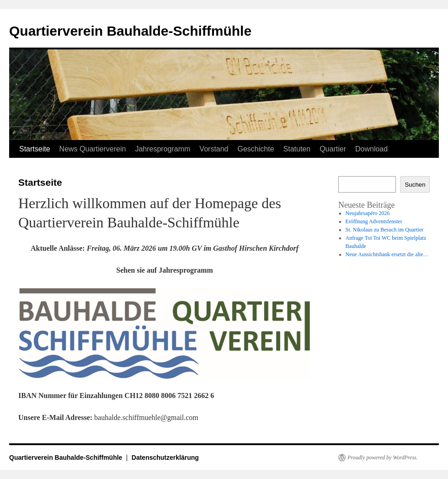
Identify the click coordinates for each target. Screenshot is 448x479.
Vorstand (214, 149)
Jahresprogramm (163, 149)
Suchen (415, 185)
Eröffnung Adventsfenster (374, 221)
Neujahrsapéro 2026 (368, 213)
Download (371, 149)
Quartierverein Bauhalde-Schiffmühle (130, 31)
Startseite (35, 149)
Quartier (333, 149)
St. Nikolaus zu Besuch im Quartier (385, 230)
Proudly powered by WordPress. (383, 457)
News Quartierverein (93, 149)
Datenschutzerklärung (165, 457)
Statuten (297, 149)
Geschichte (256, 149)
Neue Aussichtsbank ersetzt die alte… (387, 254)
